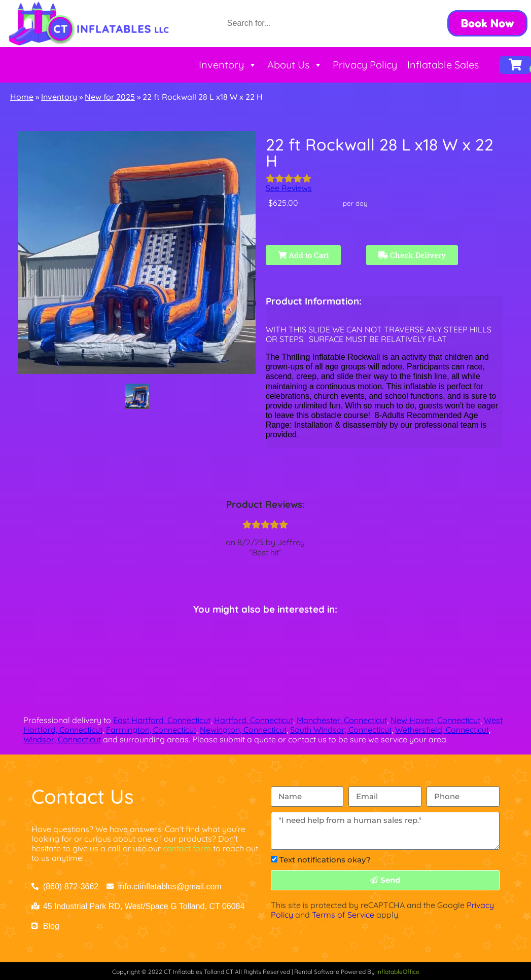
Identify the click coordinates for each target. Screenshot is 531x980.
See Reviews (289, 188)
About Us (295, 65)
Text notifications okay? (325, 860)
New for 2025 (110, 97)
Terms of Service (343, 915)
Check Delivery (412, 255)
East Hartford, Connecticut (162, 720)
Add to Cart (303, 255)
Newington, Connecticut (243, 730)
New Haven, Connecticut (435, 720)
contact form (187, 848)
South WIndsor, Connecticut (341, 730)
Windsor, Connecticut (62, 739)
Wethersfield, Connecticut (442, 730)
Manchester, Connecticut (342, 720)
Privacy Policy (365, 65)
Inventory (228, 65)
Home (22, 97)
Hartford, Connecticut (254, 720)
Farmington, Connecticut (151, 730)
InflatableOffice (398, 972)
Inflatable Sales (443, 65)
